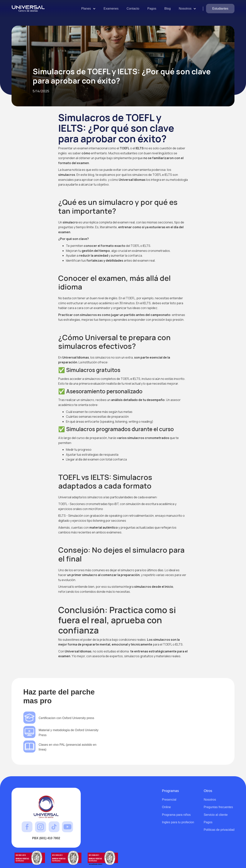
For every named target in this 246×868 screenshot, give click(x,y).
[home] (30, 9)
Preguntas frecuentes (218, 807)
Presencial (169, 800)
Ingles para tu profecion (178, 822)
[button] (88, 9)
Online (166, 807)
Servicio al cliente (216, 815)
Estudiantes (220, 9)
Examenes (111, 9)
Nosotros (210, 800)
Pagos (152, 9)
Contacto (133, 9)
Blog (167, 9)
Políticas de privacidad (219, 830)
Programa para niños (176, 815)
